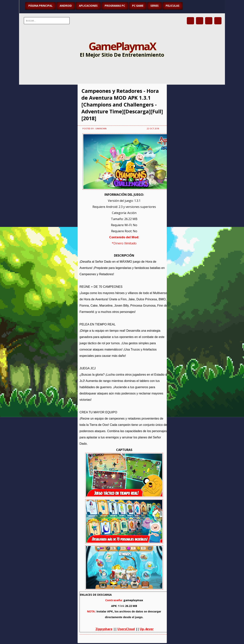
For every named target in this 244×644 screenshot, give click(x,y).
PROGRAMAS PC (115, 6)
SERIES (155, 6)
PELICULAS (173, 6)
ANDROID (66, 6)
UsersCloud (126, 629)
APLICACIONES (88, 6)
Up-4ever (147, 629)
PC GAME (138, 6)
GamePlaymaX (122, 46)
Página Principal (41, 6)
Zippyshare (104, 629)
